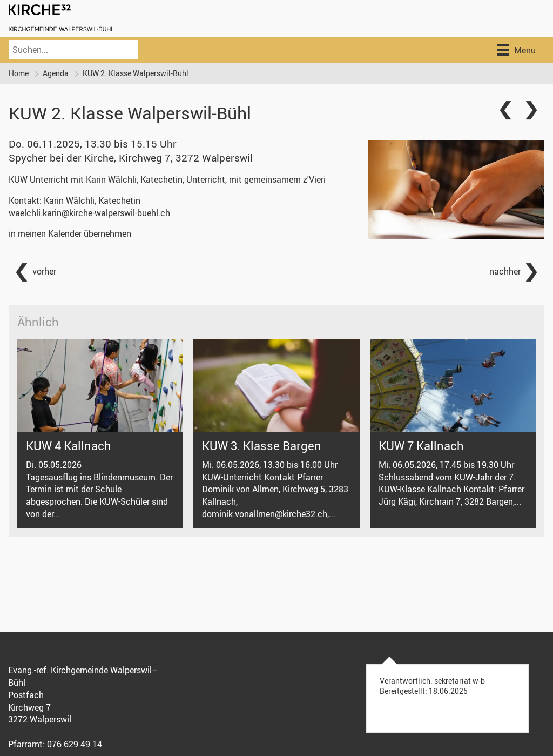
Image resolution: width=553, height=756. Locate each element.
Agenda (56, 73)
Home (19, 73)
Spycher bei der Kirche (131, 158)
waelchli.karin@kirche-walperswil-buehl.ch (89, 213)
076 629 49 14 (75, 744)
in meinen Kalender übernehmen (70, 233)
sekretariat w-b (460, 681)
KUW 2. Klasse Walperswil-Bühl (136, 73)
